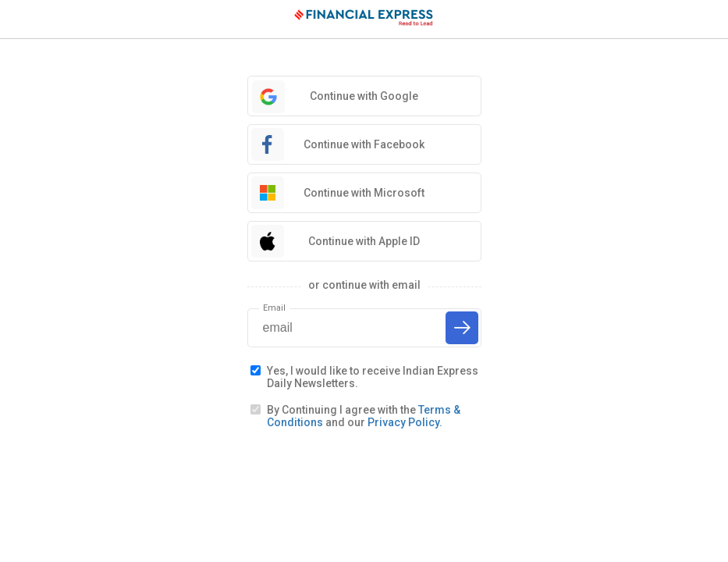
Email (274, 308)
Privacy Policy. (405, 422)
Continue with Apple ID (364, 241)
